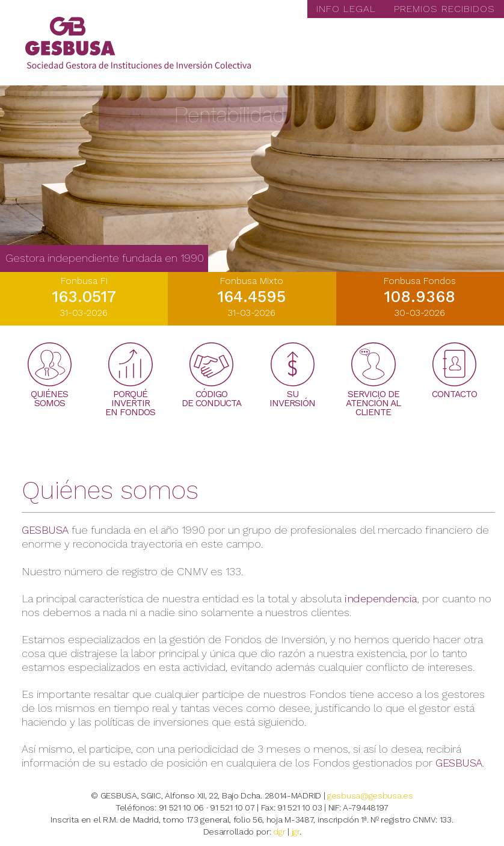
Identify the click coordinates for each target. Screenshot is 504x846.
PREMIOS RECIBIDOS (444, 9)
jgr (296, 832)
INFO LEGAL (346, 9)
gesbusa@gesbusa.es (370, 795)
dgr (279, 832)
